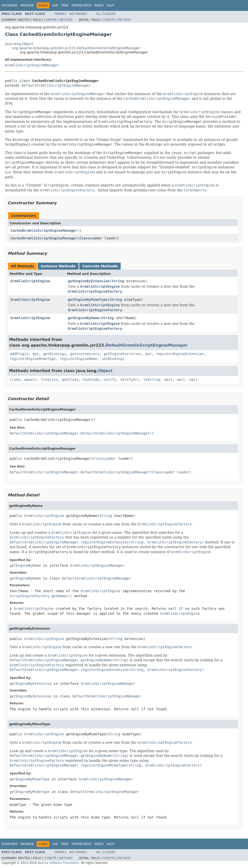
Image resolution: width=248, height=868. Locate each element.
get (36, 354)
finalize (49, 380)
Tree (65, 5)
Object (105, 371)
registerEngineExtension (180, 354)
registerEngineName (79, 359)
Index (99, 5)
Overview (9, 5)
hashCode (91, 380)
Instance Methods (58, 266)
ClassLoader (91, 238)
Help (110, 5)
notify (110, 380)
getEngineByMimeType (88, 300)
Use (55, 5)
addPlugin (19, 354)
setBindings (113, 359)
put (149, 354)
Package (27, 5)
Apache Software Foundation (58, 863)
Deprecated (82, 5)
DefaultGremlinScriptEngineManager (56, 85)
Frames (61, 14)
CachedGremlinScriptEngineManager (44, 230)
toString (152, 380)
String (118, 281)
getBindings (55, 354)
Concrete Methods (100, 266)
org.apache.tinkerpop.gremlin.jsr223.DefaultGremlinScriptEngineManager (76, 48)
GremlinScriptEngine (30, 281)
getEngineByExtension (89, 281)
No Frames (78, 14)
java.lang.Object (19, 44)
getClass (70, 380)
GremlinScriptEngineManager (32, 65)
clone (15, 380)
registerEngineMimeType (33, 359)
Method (66, 20)
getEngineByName (83, 318)
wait (168, 380)
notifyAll (130, 380)
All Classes (106, 14)
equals (31, 380)
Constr (50, 20)
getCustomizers (85, 354)
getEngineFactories (122, 354)
